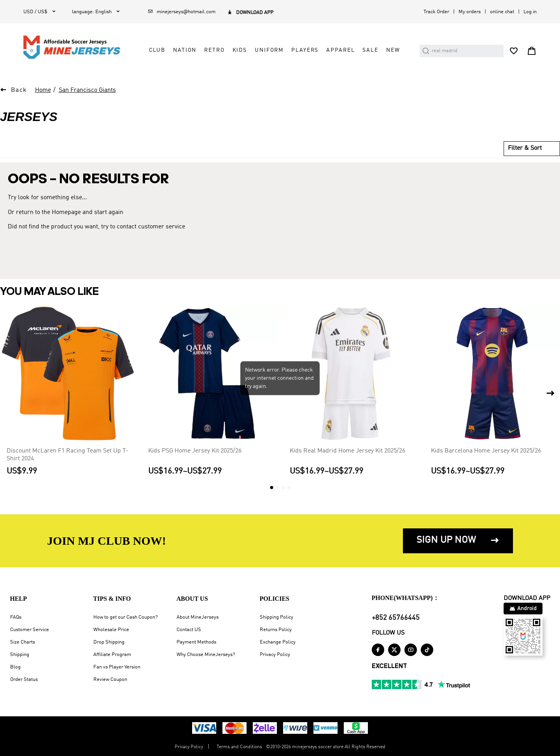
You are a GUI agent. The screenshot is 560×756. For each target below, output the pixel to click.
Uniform (269, 50)
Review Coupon (110, 680)
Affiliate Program (112, 655)
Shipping (20, 655)
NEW (393, 50)
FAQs (16, 617)
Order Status (24, 680)
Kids (240, 50)
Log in (530, 12)
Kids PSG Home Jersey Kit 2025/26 (195, 451)
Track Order (436, 12)
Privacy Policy (275, 655)
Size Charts (23, 642)
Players (305, 50)
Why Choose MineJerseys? (206, 655)
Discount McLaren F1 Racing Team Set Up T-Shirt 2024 (67, 454)
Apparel (340, 50)
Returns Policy (276, 630)
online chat (502, 12)
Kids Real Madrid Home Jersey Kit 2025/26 (347, 451)
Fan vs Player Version (117, 667)
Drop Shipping (109, 642)
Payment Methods (196, 642)
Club (157, 50)
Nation (185, 50)
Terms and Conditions (239, 747)
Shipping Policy (276, 617)
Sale (370, 50)
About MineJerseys (198, 617)
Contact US (189, 630)
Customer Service (30, 630)
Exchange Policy (278, 642)
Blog (15, 667)
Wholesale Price (111, 630)
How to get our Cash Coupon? (125, 617)
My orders (470, 12)
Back (19, 90)
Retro (214, 50)
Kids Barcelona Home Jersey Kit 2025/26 (486, 451)
